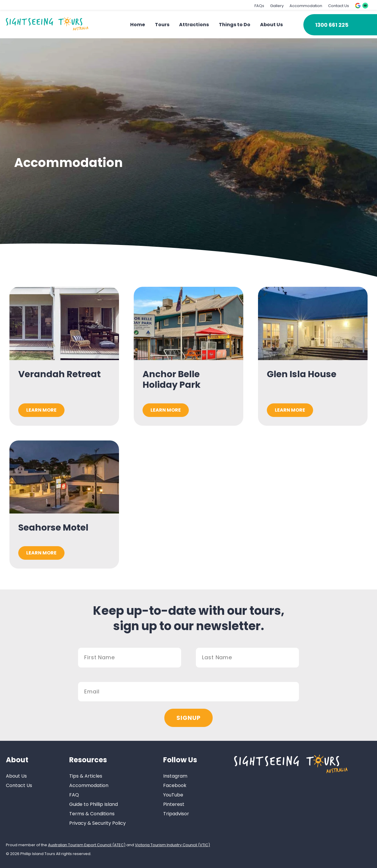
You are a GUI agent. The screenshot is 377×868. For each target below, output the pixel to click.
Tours (162, 25)
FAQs (259, 6)
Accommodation (306, 6)
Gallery (277, 6)
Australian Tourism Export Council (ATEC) (87, 845)
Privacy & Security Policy (97, 823)
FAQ (74, 795)
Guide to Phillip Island (94, 804)
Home (138, 25)
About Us (271, 25)
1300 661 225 (332, 25)
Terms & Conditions (92, 814)
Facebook (175, 785)
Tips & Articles (86, 776)
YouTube (173, 795)
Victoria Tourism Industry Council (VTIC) (172, 845)
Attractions (194, 25)
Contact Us (339, 6)
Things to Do (235, 25)
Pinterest (174, 804)
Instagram (175, 776)
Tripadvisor (176, 814)
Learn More (41, 410)
